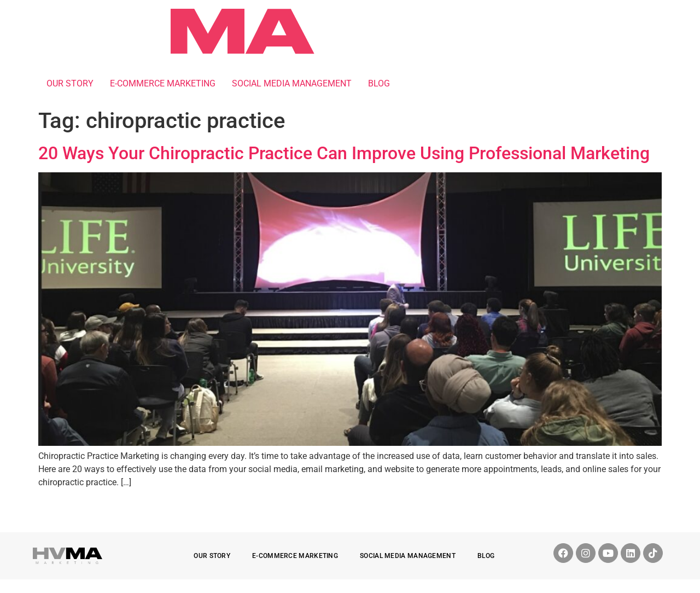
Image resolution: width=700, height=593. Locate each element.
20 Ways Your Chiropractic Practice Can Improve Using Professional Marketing (344, 153)
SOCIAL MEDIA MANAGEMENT (292, 83)
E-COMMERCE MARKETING (163, 83)
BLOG (379, 83)
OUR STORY (70, 83)
